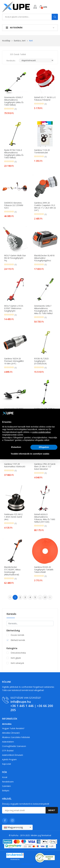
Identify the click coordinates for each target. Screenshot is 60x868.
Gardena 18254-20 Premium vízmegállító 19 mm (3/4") (14, 361)
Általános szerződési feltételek (16, 737)
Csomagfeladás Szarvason (14, 746)
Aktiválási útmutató (11, 733)
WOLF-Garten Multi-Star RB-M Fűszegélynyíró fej (15, 258)
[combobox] (17, 827)
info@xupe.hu (21, 702)
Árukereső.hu (15, 859)
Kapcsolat (7, 764)
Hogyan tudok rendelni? (13, 728)
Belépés (6, 791)
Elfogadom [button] (44, 447)
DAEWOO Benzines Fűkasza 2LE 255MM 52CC (14, 205)
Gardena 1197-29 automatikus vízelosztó (15, 465)
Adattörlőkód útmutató (13, 755)
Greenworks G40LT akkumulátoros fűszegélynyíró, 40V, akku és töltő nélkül (43, 310)
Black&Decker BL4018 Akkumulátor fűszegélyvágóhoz (44, 258)
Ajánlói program (9, 759)
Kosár (5, 777)
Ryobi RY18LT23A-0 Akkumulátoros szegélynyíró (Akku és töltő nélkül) (14, 154)
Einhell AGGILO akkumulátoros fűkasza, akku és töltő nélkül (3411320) (45, 518)
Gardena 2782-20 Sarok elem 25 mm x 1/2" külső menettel (45, 467)
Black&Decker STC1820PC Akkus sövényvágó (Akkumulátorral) (12, 571)
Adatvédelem (8, 742)
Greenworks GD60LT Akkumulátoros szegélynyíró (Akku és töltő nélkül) (14, 101)
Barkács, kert (20, 41)
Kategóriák (14, 28)
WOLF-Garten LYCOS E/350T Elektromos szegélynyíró (14, 308)
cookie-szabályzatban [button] (41, 432)
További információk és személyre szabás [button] (30, 454)
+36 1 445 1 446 (22, 706)
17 (45, 597)
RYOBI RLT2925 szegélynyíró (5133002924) (41, 361)
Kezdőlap (6, 41)
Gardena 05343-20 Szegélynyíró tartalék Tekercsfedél (44, 570)
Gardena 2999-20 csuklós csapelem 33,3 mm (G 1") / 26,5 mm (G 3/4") (45, 207)
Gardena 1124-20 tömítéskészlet (42, 151)
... (40, 597)
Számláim (6, 786)
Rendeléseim (8, 782)
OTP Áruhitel (8, 751)
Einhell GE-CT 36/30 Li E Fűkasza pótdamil (45, 99)
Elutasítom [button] (16, 447)
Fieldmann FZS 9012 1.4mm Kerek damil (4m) (13, 517)
